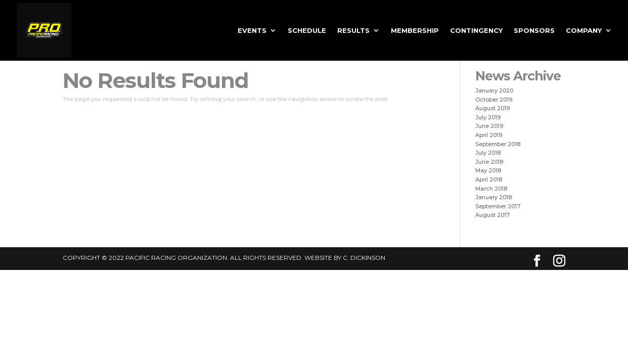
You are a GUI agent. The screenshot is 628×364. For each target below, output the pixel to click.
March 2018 (491, 189)
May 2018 (488, 170)
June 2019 (489, 126)
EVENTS (252, 31)
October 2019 (494, 100)
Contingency (476, 31)
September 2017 (498, 206)
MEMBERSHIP (415, 31)
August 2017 (492, 215)
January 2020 (494, 90)
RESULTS (353, 31)
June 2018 (489, 162)
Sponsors (534, 31)
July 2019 (488, 117)
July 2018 (488, 153)
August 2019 (492, 108)
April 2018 (489, 179)
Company (584, 31)
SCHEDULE (307, 31)
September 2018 (498, 144)
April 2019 (489, 135)
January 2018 (494, 197)
